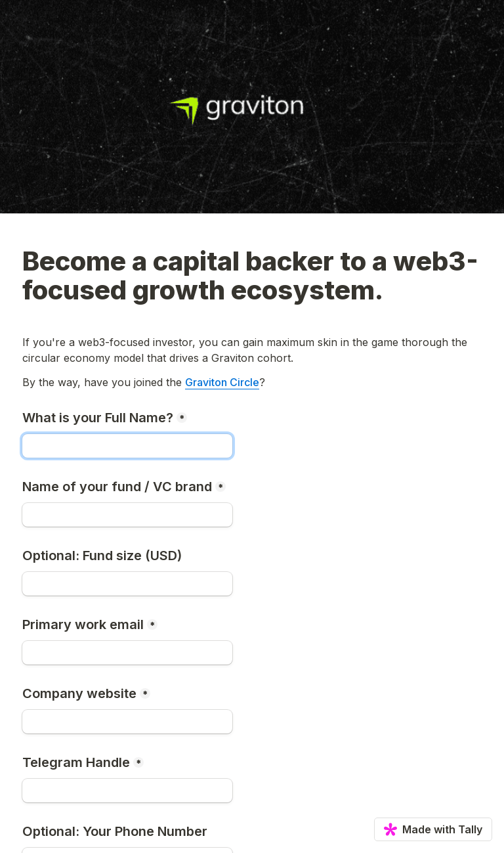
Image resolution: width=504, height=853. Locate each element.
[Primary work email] (127, 653)
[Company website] (127, 722)
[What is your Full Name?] (127, 446)
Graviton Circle (222, 382)
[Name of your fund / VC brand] (127, 515)
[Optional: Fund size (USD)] (127, 584)
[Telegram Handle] (127, 791)
